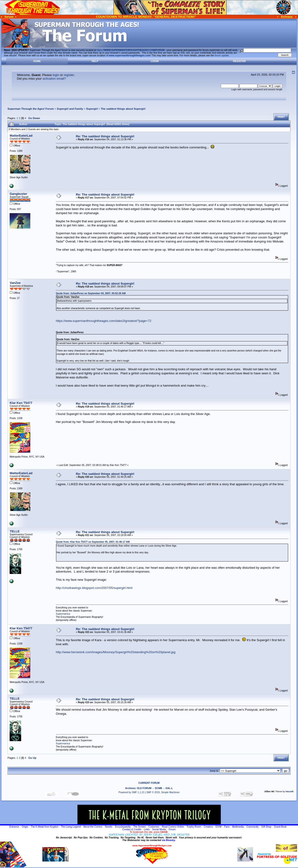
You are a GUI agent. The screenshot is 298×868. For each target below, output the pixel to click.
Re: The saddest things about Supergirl (105, 136)
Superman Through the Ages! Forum (31, 109)
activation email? (54, 79)
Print (281, 117)
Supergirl (92, 109)
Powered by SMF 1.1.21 (131, 792)
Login (155, 61)
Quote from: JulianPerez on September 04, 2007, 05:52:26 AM (91, 293)
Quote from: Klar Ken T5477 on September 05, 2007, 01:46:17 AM (93, 542)
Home (37, 61)
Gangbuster (18, 194)
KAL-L (169, 788)
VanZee (15, 283)
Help (95, 61)
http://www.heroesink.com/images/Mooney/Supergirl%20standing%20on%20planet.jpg (116, 652)
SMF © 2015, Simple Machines (163, 792)
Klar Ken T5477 (21, 403)
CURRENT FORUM (149, 783)
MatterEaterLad (21, 136)
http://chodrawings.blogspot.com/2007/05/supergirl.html (94, 588)
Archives (130, 788)
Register (239, 61)
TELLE (15, 531)
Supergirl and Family (70, 109)
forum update (222, 55)
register (69, 75)
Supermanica (63, 614)
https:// (131, 50)
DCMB (159, 788)
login (56, 75)
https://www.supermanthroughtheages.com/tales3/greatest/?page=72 (104, 321)
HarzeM (289, 791)
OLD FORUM (144, 788)
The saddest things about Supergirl (123, 109)
